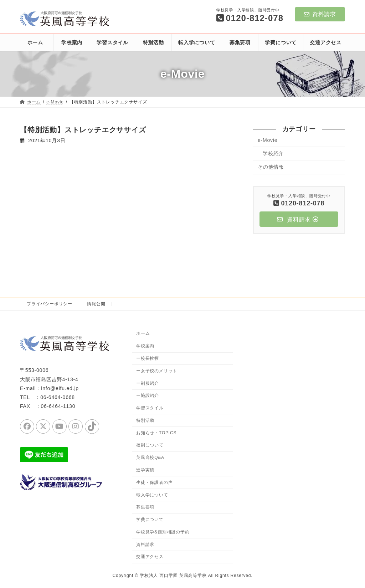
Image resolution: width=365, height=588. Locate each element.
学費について (150, 520)
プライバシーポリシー (50, 304)
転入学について (152, 495)
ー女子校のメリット (157, 370)
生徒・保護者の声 (154, 482)
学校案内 (145, 346)
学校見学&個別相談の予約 (163, 532)
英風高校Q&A (150, 457)
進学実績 (145, 470)
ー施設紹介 (148, 395)
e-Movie (268, 140)
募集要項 (145, 507)
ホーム (143, 333)
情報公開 (96, 304)
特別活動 (145, 420)
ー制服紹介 (148, 383)
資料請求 (320, 14)
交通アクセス (150, 557)
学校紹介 (273, 153)
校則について (150, 445)
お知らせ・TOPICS (156, 433)
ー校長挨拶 (148, 358)
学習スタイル (150, 408)
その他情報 (271, 167)
